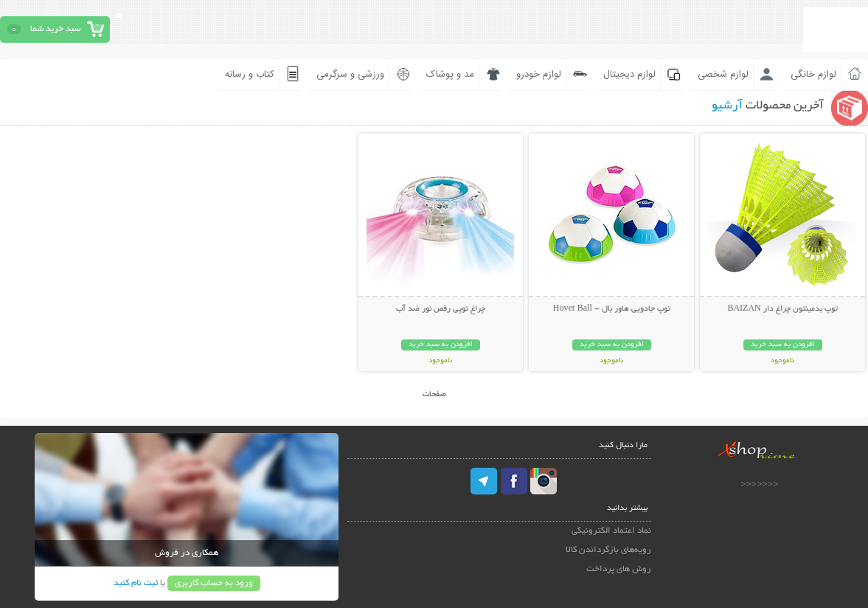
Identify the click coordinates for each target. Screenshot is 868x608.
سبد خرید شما (55, 29)
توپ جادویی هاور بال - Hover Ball (612, 309)
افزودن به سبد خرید (783, 345)
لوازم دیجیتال (629, 75)
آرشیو (727, 106)
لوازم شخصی (723, 75)
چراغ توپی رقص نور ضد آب (441, 309)
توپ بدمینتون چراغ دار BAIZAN (782, 309)
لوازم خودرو (539, 75)
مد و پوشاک (450, 75)
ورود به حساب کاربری (214, 583)
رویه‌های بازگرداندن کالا (608, 550)
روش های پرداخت (619, 569)
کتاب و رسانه (250, 75)
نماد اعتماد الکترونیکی (611, 531)
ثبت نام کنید (136, 583)
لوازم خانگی (813, 75)
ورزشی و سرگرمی (350, 75)
